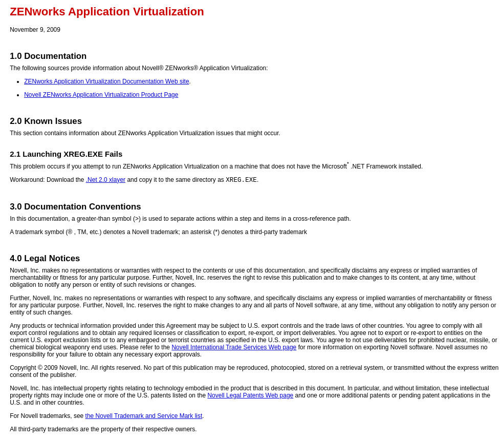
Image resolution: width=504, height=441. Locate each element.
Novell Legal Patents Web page (250, 397)
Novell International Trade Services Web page (234, 349)
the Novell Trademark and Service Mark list (144, 417)
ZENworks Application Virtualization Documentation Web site (106, 81)
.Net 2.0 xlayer (106, 181)
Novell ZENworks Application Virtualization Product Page (101, 95)
